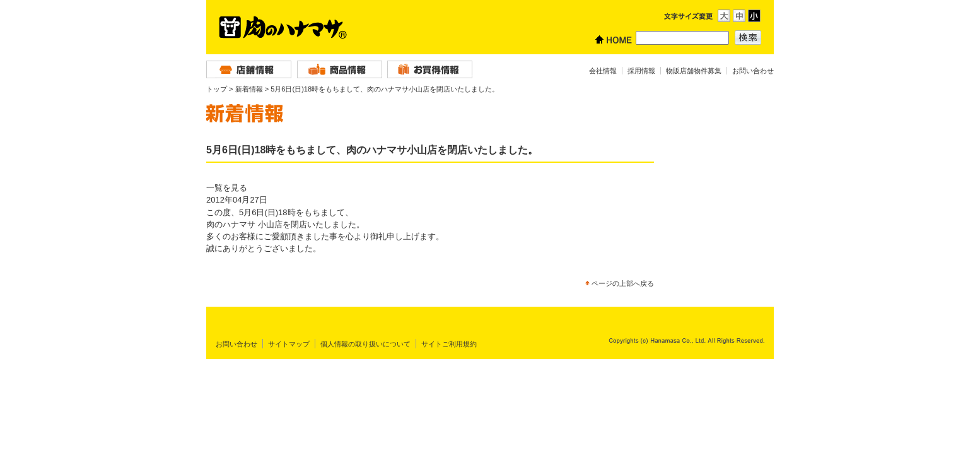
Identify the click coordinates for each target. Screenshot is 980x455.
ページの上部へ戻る (623, 283)
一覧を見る (227, 188)
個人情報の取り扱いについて (365, 344)
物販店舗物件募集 (694, 71)
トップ (217, 89)
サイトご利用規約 (449, 344)
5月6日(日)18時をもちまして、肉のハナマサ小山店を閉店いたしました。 (385, 89)
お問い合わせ (753, 71)
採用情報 (641, 71)
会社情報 (603, 71)
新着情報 (249, 89)
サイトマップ (289, 344)
